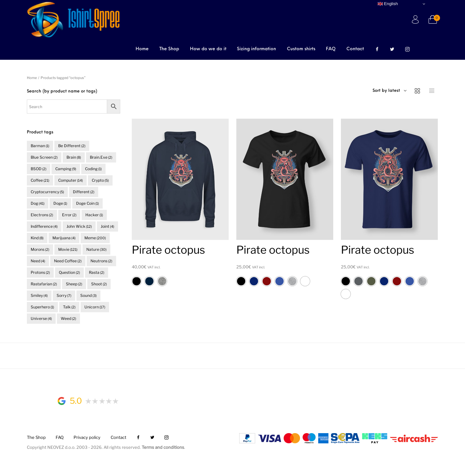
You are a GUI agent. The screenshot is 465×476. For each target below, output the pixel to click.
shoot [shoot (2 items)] (99, 284)
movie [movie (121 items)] (68, 249)
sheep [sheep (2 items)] (74, 284)
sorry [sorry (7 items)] (64, 295)
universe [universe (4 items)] (41, 318)
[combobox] (401, 91)
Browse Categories (71, 50)
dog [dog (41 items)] (38, 203)
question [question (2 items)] (69, 272)
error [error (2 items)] (69, 215)
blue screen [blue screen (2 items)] (44, 157)
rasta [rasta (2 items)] (97, 272)
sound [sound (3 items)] (88, 295)
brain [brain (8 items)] (74, 157)
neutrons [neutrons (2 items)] (101, 261)
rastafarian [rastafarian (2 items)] (44, 284)
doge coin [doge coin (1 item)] (87, 203)
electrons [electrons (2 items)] (42, 215)
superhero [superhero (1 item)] (42, 307)
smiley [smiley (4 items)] (39, 295)
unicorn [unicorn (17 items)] (95, 307)
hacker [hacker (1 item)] (94, 215)
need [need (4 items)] (38, 261)
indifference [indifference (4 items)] (44, 226)
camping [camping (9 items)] (66, 169)
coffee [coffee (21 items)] (40, 180)
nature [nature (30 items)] (96, 249)
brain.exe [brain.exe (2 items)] (101, 157)
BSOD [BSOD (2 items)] (39, 169)
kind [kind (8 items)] (37, 238)
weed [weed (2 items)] (68, 318)
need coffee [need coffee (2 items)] (68, 261)
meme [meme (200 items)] (95, 238)
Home (32, 78)
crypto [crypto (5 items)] (100, 180)
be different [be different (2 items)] (72, 146)
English (388, 4)
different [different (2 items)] (84, 192)
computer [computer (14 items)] (71, 180)
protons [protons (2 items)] (40, 272)
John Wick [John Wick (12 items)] (79, 226)
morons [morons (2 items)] (40, 249)
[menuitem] (142, 50)
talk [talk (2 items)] (69, 307)
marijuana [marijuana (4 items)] (64, 238)
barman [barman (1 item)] (40, 146)
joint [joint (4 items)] (107, 226)
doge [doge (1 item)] (60, 203)
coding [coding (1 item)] (93, 169)
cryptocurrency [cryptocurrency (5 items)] (47, 192)
